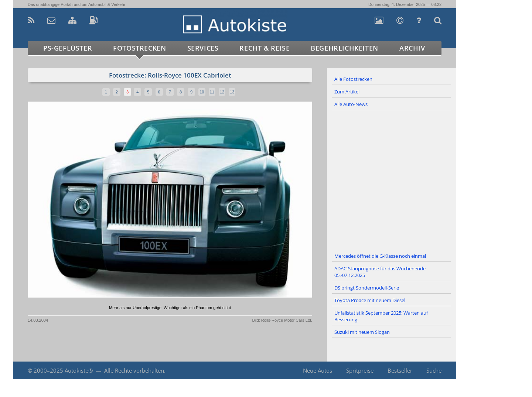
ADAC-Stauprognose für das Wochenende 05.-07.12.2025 (380, 272)
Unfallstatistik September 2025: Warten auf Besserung (381, 316)
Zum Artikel (347, 92)
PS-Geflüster (68, 48)
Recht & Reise (265, 48)
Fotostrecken (139, 48)
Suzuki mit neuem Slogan (362, 332)
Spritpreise (360, 370)
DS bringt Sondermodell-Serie (367, 288)
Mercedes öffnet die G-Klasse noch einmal (380, 256)
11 (212, 92)
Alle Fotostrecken (353, 79)
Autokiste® (79, 370)
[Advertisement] (392, 180)
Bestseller (400, 370)
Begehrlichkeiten (345, 48)
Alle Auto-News (351, 104)
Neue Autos (318, 370)
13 (232, 92)
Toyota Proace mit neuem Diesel (370, 300)
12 (222, 92)
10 (202, 92)
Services (203, 48)
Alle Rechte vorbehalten (134, 370)
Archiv (412, 48)
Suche (434, 370)
